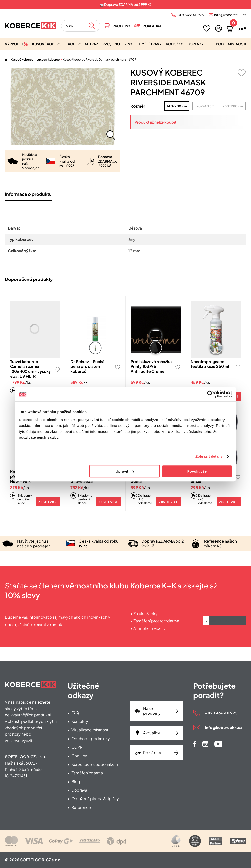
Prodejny (122, 26)
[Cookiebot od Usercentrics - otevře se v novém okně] (211, 394)
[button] (219, 28)
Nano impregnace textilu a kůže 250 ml (210, 364)
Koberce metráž (83, 44)
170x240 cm (204, 106)
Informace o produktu (28, 194)
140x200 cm (176, 106)
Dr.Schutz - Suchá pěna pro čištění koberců (87, 366)
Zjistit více (48, 502)
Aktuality (152, 733)
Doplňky (195, 44)
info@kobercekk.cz (230, 15)
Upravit (125, 471)
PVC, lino (111, 44)
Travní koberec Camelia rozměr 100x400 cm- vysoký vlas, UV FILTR (30, 369)
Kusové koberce (48, 44)
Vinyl (129, 44)
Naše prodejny (152, 711)
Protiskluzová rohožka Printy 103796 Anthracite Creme (151, 366)
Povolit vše (197, 471)
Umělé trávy (150, 44)
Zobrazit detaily (209, 456)
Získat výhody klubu (225, 621)
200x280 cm (232, 106)
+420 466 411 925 (190, 15)
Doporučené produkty (29, 279)
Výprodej (14, 44)
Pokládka (152, 26)
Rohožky (174, 44)
